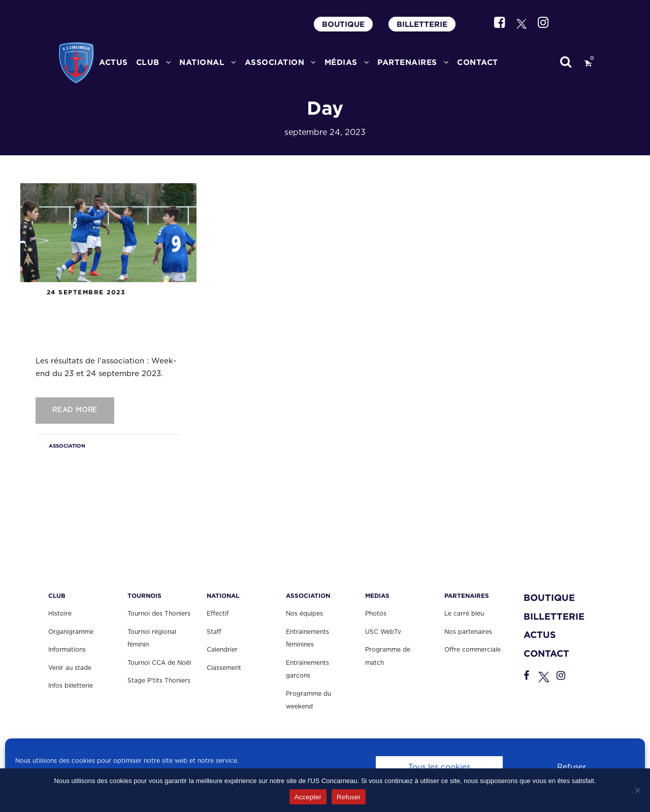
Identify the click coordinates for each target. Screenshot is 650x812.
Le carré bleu (464, 614)
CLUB (148, 62)
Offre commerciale (473, 650)
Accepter (308, 797)
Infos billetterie (71, 686)
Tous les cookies (439, 767)
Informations (67, 650)
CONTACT (478, 62)
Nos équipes (304, 614)
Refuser (572, 767)
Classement (224, 668)
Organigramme (71, 632)
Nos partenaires (468, 632)
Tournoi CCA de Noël (159, 663)
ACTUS (113, 62)
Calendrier (222, 650)
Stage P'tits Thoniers (159, 681)
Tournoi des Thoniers (159, 614)
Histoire (60, 614)
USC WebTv (383, 632)
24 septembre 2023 (86, 292)
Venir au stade (70, 668)
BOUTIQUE (343, 24)
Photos (376, 614)
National (202, 62)
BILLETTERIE (422, 24)
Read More (75, 410)
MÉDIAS (341, 62)
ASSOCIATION (275, 62)
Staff (214, 632)
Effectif (218, 614)
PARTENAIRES (407, 62)
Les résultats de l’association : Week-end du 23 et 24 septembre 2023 (104, 324)
